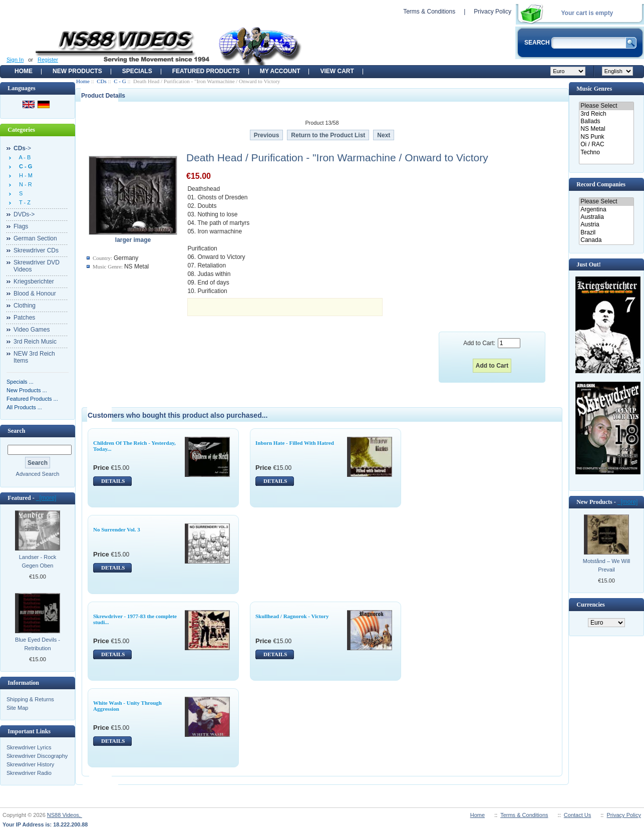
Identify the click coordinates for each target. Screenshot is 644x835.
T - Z (23, 202)
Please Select (606, 106)
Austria (606, 225)
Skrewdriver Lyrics (29, 747)
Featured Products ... (32, 399)
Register (48, 60)
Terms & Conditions (429, 12)
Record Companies (601, 184)
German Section (35, 238)
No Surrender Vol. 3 (117, 529)
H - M (24, 175)
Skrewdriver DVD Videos (37, 266)
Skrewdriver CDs (36, 250)
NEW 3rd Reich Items (34, 357)
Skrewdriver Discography (37, 756)
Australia (606, 217)
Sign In (15, 60)
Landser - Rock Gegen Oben (38, 561)
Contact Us (577, 815)
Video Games (32, 330)
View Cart (337, 71)
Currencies (590, 605)
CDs (102, 81)
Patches (24, 318)
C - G (120, 81)
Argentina (606, 210)
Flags (21, 226)
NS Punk (606, 137)
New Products (77, 71)
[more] (46, 498)
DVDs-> (24, 214)
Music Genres (594, 89)
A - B (23, 157)
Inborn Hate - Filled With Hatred (295, 443)
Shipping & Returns (30, 699)
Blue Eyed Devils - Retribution (38, 644)
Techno (606, 153)
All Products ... (24, 407)
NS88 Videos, (65, 815)
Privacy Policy (493, 12)
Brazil (606, 233)
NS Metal (606, 129)
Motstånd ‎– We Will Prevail (607, 565)
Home (24, 71)
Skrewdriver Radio (29, 773)
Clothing (25, 306)
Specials (137, 71)
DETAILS (113, 481)
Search (16, 431)
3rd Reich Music (35, 342)
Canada (606, 240)
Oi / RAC (606, 145)
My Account (280, 71)
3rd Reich (606, 114)
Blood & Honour (35, 294)
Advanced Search (38, 474)
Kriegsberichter (34, 282)
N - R (24, 184)
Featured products (206, 71)
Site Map (17, 708)
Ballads (606, 121)
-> (22, 148)
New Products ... (27, 390)
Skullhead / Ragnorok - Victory (292, 616)
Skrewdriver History (30, 764)
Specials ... (20, 382)
